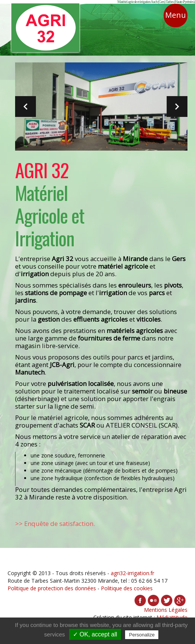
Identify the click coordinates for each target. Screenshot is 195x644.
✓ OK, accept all (95, 634)
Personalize (142, 635)
